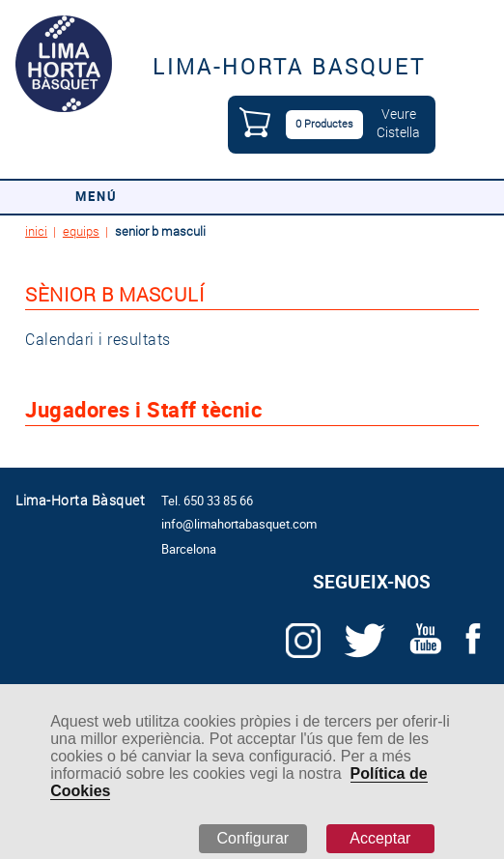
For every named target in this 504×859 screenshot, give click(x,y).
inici (36, 231)
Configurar (252, 838)
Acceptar (380, 838)
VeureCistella (398, 123)
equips (81, 231)
